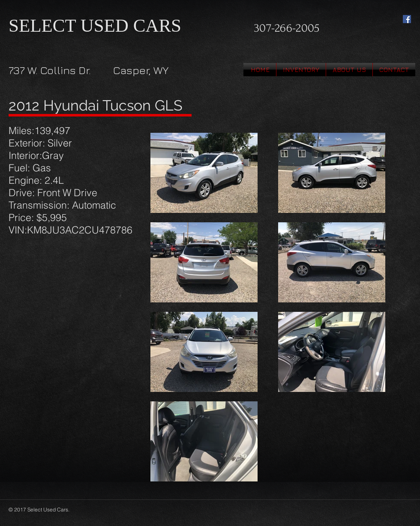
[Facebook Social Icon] (407, 19)
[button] (301, 70)
